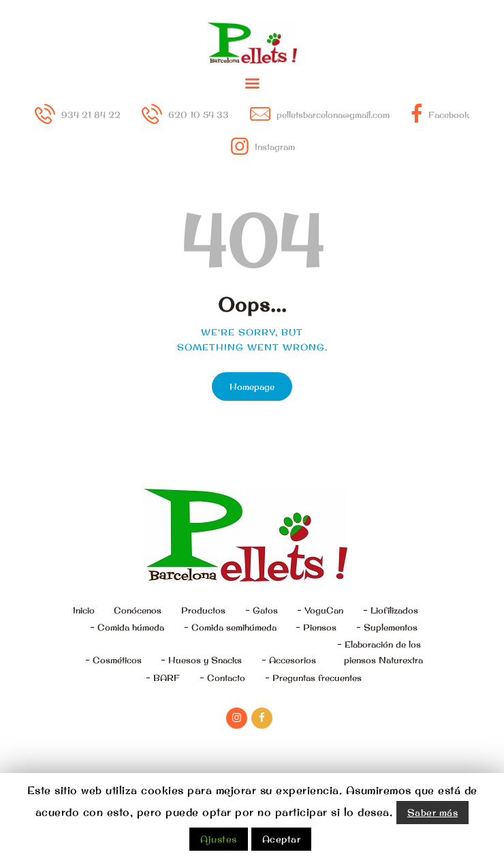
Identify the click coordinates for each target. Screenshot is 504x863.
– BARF (163, 678)
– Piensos (316, 627)
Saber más (433, 813)
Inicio (84, 610)
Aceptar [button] (282, 839)
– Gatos (262, 610)
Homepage (252, 387)
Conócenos (138, 610)
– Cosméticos (113, 660)
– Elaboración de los (380, 653)
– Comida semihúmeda (230, 627)
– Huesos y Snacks (201, 660)
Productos (203, 610)
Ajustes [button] (219, 839)
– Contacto (222, 678)
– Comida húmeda (127, 627)
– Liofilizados (391, 610)
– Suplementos (387, 627)
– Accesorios (289, 660)
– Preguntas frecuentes (313, 678)
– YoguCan (320, 610)
